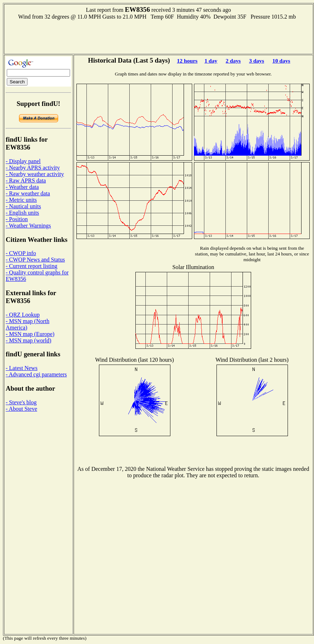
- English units (22, 213)
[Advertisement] (159, 36)
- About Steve (21, 409)
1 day (211, 61)
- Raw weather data (28, 193)
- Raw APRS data (26, 180)
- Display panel (23, 161)
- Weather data (22, 187)
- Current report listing (31, 266)
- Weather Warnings (28, 226)
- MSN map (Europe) (30, 334)
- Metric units (21, 200)
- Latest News (22, 368)
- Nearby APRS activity (33, 168)
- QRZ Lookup (23, 315)
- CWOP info (21, 253)
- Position (17, 219)
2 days (233, 61)
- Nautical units (23, 206)
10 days (281, 61)
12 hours (187, 61)
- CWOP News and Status (35, 260)
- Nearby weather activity (35, 174)
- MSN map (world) (29, 340)
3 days (256, 61)
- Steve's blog (21, 402)
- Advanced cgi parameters (36, 374)
